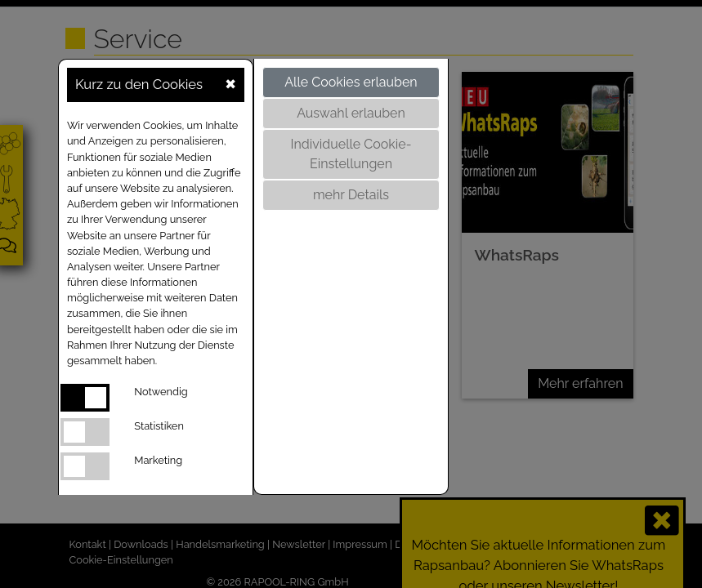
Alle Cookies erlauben (351, 82)
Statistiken (159, 426)
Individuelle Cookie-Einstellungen (351, 154)
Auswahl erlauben (351, 113)
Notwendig (161, 392)
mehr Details (351, 195)
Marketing (158, 460)
